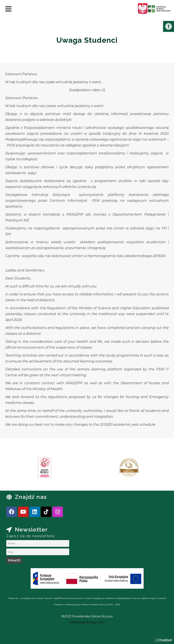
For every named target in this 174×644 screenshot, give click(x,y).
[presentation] (17, 469)
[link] (169, 26)
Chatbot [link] (165, 640)
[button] (163, 640)
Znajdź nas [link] (31, 497)
